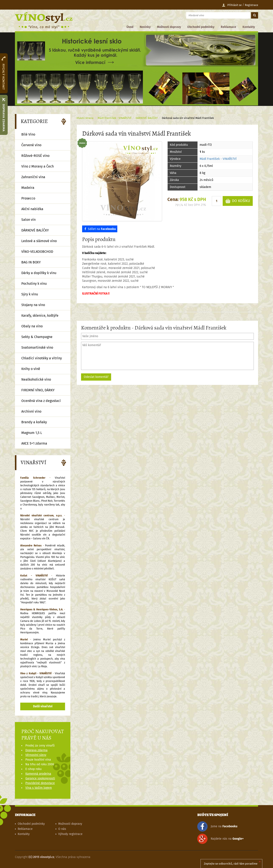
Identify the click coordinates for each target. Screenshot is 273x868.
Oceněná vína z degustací (41, 401)
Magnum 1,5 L (32, 433)
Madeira (28, 188)
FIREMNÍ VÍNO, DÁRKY (38, 390)
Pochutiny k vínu (34, 284)
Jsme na (217, 826)
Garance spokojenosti (40, 778)
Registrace (251, 5)
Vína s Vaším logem (39, 788)
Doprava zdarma (36, 750)
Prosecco (28, 198)
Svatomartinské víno (37, 347)
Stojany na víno (33, 305)
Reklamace (228, 27)
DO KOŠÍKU (238, 201)
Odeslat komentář (96, 377)
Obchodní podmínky (201, 27)
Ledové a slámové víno (39, 241)
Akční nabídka (32, 209)
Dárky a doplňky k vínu (39, 273)
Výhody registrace (70, 834)
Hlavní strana (85, 118)
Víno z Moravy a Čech (38, 166)
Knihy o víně (31, 369)
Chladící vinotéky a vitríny (42, 358)
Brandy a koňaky (34, 422)
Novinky (145, 27)
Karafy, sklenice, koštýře (40, 316)
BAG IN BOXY (31, 262)
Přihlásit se (232, 5)
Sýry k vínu (30, 294)
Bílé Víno (28, 134)
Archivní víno (31, 411)
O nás (62, 829)
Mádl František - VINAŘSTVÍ (218, 159)
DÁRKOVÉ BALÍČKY (147, 118)
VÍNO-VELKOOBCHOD (37, 252)
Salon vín (28, 220)
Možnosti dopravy (169, 27)
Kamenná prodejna (38, 774)
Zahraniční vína (33, 177)
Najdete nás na (220, 839)
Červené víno (31, 145)
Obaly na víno (32, 326)
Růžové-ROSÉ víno (35, 156)
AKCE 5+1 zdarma (34, 443)
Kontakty (249, 27)
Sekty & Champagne (37, 337)
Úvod (130, 27)
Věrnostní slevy (36, 755)
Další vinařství (43, 706)
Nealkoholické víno (36, 379)
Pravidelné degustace (40, 783)
